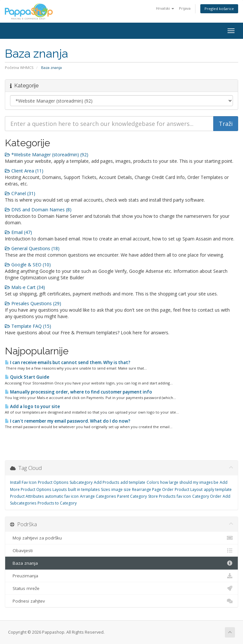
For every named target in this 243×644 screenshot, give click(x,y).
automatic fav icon (62, 496)
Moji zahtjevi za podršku (121, 538)
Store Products (162, 496)
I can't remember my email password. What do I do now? (68, 421)
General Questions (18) (32, 248)
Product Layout (189, 489)
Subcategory (81, 482)
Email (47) (18, 232)
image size (121, 489)
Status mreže (121, 588)
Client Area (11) (24, 171)
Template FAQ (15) (28, 326)
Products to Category (57, 503)
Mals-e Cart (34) (25, 287)
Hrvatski (165, 8)
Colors (153, 482)
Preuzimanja (121, 576)
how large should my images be (189, 482)
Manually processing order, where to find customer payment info (78, 392)
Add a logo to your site (32, 406)
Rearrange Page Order (153, 489)
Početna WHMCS (19, 67)
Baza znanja (121, 563)
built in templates (84, 489)
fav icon (184, 496)
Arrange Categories (98, 496)
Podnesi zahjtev (121, 601)
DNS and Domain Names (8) (38, 210)
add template (133, 482)
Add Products (106, 482)
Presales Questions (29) (33, 303)
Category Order (207, 496)
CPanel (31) (20, 193)
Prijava (185, 8)
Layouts (60, 489)
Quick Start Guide (27, 377)
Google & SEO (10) (28, 265)
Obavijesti (121, 550)
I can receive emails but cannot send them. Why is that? (68, 362)
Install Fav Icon (23, 482)
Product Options (53, 482)
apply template (218, 489)
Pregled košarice (219, 9)
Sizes (105, 489)
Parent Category (132, 496)
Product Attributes (27, 496)
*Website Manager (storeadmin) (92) (47, 155)
